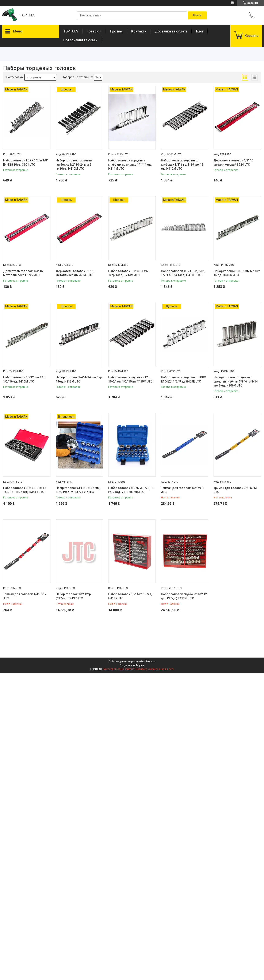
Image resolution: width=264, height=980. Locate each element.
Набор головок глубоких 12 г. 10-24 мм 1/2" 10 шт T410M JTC (130, 379)
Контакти (139, 31)
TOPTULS (71, 31)
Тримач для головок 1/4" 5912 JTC (25, 596)
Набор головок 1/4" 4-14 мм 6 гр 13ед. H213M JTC (79, 379)
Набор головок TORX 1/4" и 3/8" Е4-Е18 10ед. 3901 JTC (26, 162)
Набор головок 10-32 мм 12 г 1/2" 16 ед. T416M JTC (24, 379)
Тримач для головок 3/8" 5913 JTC (235, 490)
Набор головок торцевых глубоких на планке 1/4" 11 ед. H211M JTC (130, 164)
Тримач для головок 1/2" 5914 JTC (183, 490)
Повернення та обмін (80, 40)
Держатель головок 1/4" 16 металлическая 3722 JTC (23, 273)
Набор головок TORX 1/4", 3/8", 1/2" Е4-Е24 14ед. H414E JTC (183, 273)
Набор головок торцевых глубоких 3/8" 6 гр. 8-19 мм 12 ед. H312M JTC (182, 164)
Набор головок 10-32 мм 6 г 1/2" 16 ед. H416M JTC (237, 273)
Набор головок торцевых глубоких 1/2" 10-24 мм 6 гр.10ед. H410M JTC (74, 164)
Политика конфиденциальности (155, 669)
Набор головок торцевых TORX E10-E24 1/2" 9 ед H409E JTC (183, 379)
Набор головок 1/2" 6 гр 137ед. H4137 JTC (130, 596)
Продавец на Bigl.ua (132, 665)
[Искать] (197, 15)
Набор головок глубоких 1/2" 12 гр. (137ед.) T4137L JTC (184, 596)
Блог (200, 31)
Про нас (116, 31)
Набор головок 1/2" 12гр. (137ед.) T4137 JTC (74, 596)
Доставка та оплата (171, 31)
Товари (93, 31)
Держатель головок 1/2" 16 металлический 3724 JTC (233, 162)
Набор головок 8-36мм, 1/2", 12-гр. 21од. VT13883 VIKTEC (131, 490)
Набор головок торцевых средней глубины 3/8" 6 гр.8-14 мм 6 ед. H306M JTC (236, 381)
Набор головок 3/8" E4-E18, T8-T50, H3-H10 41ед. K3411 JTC (25, 490)
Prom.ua (151, 662)
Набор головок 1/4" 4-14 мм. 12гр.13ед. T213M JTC (129, 273)
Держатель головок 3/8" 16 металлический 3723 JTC (76, 273)
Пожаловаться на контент (118, 669)
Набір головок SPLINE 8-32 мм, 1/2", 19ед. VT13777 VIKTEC (78, 490)
